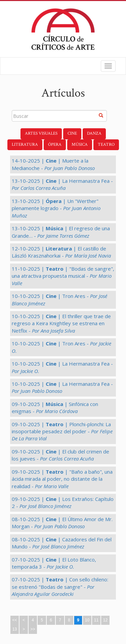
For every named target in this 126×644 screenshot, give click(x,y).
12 (105, 620)
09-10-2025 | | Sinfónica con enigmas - (55, 408)
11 (96, 620)
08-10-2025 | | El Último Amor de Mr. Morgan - (62, 523)
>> (33, 629)
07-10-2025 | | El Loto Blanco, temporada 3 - (54, 563)
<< (14, 620)
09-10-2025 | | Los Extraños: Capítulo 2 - (63, 502)
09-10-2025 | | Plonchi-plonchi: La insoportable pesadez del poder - (62, 431)
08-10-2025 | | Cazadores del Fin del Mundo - (62, 543)
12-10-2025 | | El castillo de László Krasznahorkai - (61, 252)
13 (15, 629)
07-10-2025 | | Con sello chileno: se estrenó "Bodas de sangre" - (60, 587)
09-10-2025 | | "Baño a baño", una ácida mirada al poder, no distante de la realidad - (62, 479)
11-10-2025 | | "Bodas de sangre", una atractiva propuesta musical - (63, 276)
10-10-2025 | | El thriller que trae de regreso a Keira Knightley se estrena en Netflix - (61, 323)
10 (87, 620)
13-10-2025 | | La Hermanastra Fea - (62, 184)
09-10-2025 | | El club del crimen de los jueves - (60, 455)
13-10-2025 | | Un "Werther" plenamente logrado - (56, 208)
